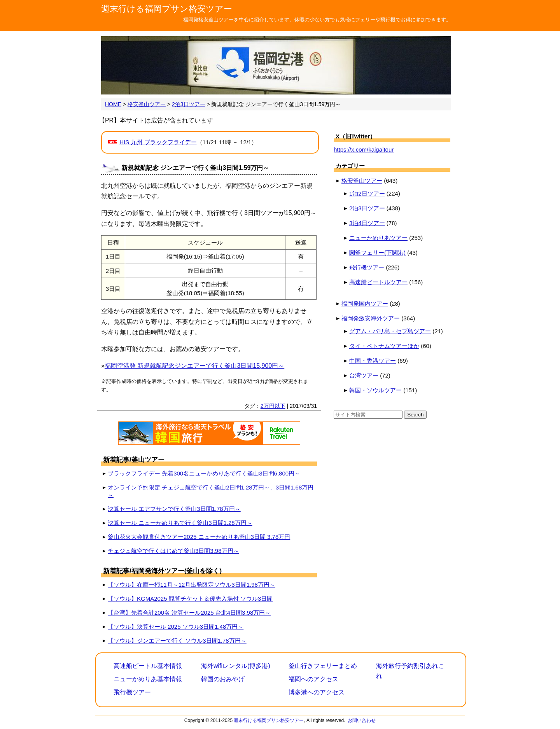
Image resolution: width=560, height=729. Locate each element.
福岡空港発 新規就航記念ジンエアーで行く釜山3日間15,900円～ (194, 366)
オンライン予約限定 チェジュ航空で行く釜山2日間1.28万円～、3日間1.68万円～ (211, 491)
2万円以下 (273, 406)
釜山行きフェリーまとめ (323, 666)
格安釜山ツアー (362, 181)
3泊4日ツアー (367, 223)
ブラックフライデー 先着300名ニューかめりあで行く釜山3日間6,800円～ (204, 473)
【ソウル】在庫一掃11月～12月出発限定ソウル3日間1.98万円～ (192, 585)
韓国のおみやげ (223, 679)
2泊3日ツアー (367, 208)
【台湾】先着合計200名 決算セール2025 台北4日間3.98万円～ (189, 613)
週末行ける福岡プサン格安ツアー (167, 9)
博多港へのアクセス (317, 692)
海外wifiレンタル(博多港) (236, 666)
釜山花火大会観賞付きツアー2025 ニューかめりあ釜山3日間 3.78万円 (199, 537)
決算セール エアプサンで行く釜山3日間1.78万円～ (174, 509)
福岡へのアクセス (313, 679)
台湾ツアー (364, 375)
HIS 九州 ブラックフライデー (158, 142)
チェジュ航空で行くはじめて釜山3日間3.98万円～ (173, 551)
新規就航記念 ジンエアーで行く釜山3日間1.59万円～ (195, 168)
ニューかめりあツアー (378, 238)
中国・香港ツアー (373, 361)
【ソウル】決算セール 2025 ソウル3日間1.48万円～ (176, 627)
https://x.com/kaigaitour (364, 149)
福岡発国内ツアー (365, 303)
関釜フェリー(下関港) (377, 253)
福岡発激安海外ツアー (371, 318)
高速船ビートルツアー (378, 282)
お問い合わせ (362, 720)
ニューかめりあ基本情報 (148, 679)
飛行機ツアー (367, 267)
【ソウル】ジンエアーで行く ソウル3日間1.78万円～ (177, 641)
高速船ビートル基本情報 (148, 666)
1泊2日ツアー (367, 193)
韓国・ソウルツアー (375, 390)
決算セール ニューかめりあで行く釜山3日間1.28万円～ (180, 523)
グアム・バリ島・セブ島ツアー (390, 331)
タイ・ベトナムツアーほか (384, 346)
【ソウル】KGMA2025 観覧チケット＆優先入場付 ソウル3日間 (190, 599)
